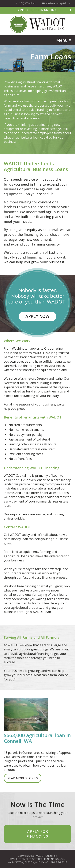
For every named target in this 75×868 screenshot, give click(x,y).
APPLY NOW (37, 316)
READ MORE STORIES (23, 778)
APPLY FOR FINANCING (38, 834)
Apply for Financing (37, 10)
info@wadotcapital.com (58, 3)
